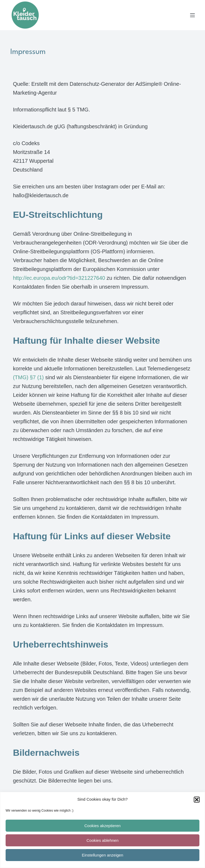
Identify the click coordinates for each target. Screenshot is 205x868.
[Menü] (192, 15)
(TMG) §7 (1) (28, 377)
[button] (197, 800)
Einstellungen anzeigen (102, 855)
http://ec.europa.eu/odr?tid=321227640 (59, 278)
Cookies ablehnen (102, 840)
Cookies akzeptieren (102, 826)
